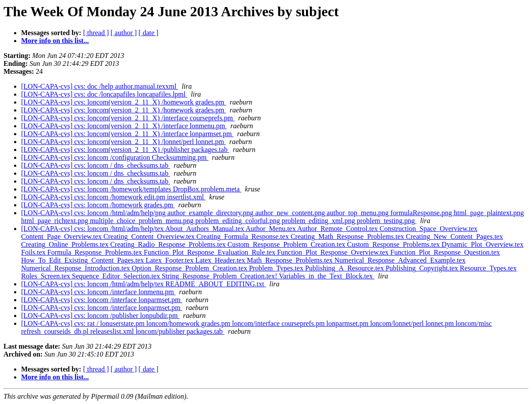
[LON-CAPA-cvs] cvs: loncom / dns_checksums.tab (96, 165)
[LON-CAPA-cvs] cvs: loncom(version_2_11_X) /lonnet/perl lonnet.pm (123, 142)
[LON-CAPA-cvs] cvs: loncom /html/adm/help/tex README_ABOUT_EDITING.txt (144, 284)
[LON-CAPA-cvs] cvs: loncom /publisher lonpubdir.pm (100, 316)
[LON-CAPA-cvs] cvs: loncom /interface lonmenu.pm (98, 292)
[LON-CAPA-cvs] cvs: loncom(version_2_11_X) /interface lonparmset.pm (127, 134)
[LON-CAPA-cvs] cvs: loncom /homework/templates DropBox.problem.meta (131, 189)
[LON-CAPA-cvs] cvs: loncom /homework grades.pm (98, 205)
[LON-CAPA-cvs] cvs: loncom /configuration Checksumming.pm (115, 157)
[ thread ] (96, 33)
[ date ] (148, 33)
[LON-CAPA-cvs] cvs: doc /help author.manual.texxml (100, 86)
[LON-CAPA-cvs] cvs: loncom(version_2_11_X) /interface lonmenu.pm (124, 126)
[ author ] (124, 33)
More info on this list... (55, 41)
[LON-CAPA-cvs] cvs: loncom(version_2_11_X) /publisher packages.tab (125, 150)
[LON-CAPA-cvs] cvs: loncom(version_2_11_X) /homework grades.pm (124, 102)
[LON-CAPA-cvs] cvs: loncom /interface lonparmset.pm (102, 300)
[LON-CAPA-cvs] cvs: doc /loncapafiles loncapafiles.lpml (104, 94)
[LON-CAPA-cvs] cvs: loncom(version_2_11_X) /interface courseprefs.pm (128, 118)
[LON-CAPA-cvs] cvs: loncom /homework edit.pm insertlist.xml (113, 197)
